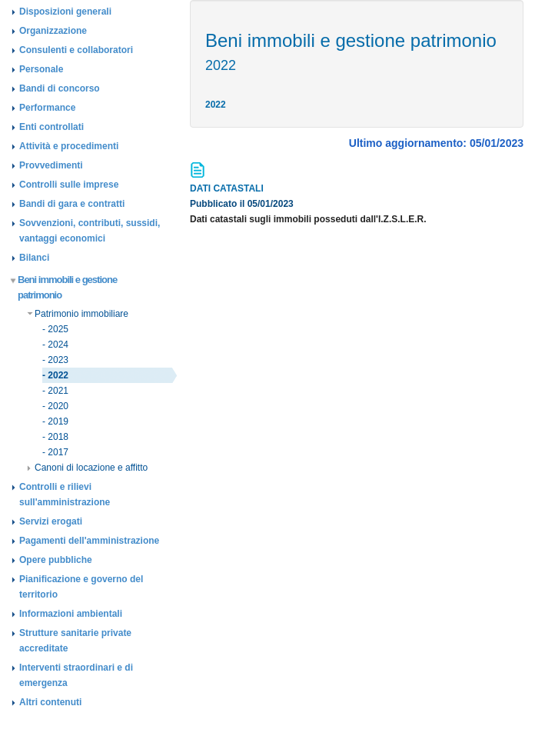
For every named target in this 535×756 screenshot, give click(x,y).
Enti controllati (52, 127)
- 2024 (55, 345)
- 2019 (55, 421)
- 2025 (55, 329)
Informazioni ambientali (71, 614)
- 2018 (55, 437)
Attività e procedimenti (69, 146)
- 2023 (55, 360)
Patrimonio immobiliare (78, 314)
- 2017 (55, 452)
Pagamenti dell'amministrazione (89, 541)
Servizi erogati (51, 521)
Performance (47, 108)
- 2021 (55, 391)
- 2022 (55, 375)
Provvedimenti (51, 165)
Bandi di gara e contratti (72, 204)
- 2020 (55, 406)
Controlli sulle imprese (69, 185)
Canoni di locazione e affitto (87, 468)
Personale (41, 69)
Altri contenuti (50, 702)
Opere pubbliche (56, 560)
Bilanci (34, 258)
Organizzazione (53, 31)
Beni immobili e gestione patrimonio (64, 287)
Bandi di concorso (60, 88)
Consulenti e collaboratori (76, 50)
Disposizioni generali (65, 12)
